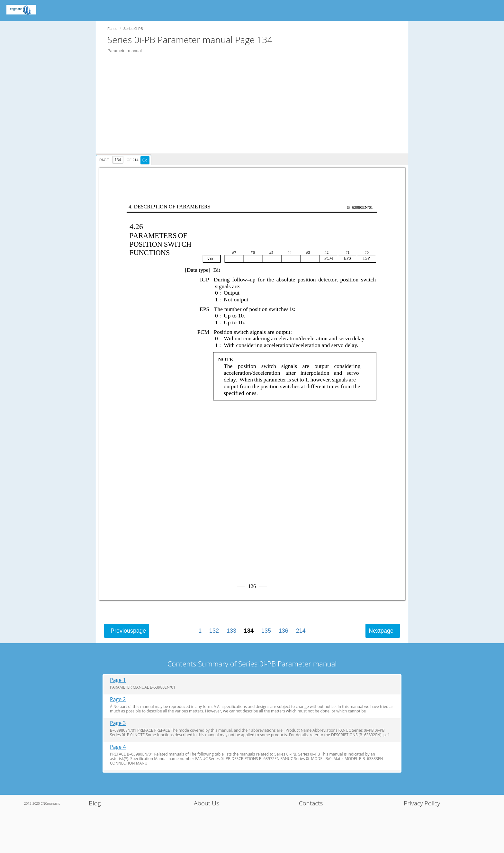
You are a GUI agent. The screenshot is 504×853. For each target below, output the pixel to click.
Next (381, 631)
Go (145, 160)
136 (283, 631)
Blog (95, 803)
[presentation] (124, 159)
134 (249, 631)
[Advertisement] (255, 108)
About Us (207, 803)
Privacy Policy (422, 803)
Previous (128, 631)
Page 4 (118, 747)
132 (214, 631)
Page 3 (118, 723)
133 (231, 631)
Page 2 (118, 699)
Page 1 (118, 680)
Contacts (311, 803)
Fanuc (112, 29)
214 (301, 631)
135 (266, 631)
